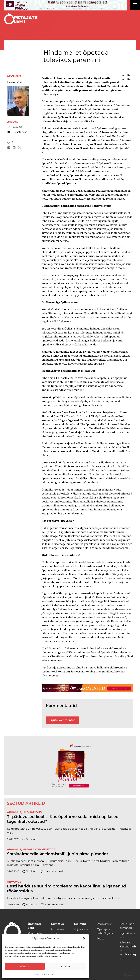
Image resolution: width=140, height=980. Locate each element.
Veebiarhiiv (104, 924)
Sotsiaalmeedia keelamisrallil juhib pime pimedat (58, 854)
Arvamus (14, 76)
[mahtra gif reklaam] (66, 5)
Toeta (101, 939)
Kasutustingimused (44, 974)
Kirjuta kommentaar (63, 720)
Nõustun (25, 966)
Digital (129, 976)
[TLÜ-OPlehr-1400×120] (87, 688)
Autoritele (57, 929)
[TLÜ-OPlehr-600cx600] (70, 765)
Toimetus (57, 924)
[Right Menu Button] (135, 5)
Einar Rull (15, 82)
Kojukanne (81, 929)
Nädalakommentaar (39, 849)
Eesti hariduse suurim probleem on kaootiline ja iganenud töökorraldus (66, 889)
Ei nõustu (66, 966)
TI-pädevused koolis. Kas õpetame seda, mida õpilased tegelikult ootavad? (63, 819)
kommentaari (52, 871)
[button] (84, 938)
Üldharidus (32, 812)
